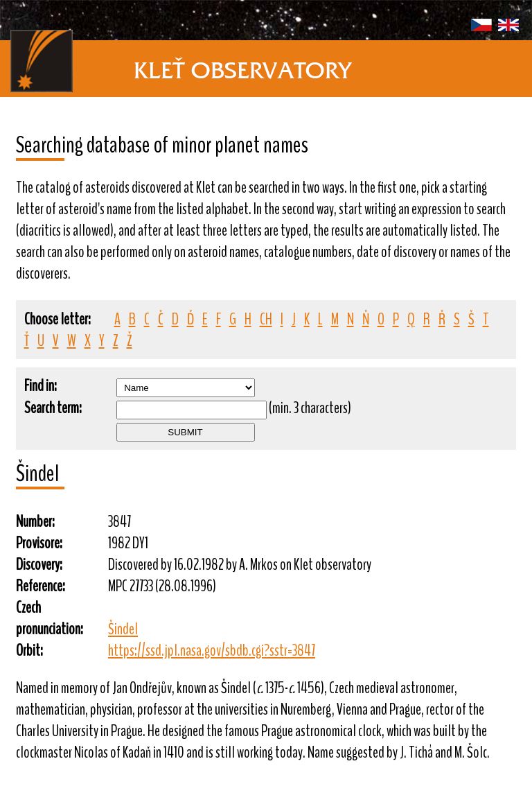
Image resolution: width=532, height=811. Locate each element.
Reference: (41, 586)
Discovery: (39, 565)
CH (266, 319)
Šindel (123, 629)
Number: (35, 522)
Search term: (53, 408)
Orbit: (29, 651)
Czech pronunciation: (50, 618)
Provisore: (39, 543)
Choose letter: (57, 319)
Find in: (41, 386)
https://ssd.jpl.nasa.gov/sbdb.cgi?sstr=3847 (212, 651)
